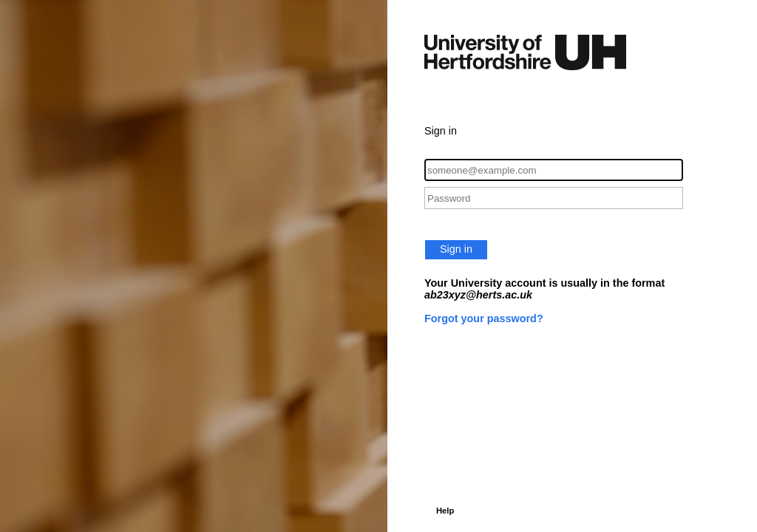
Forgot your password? (484, 318)
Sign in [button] (456, 249)
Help (445, 511)
